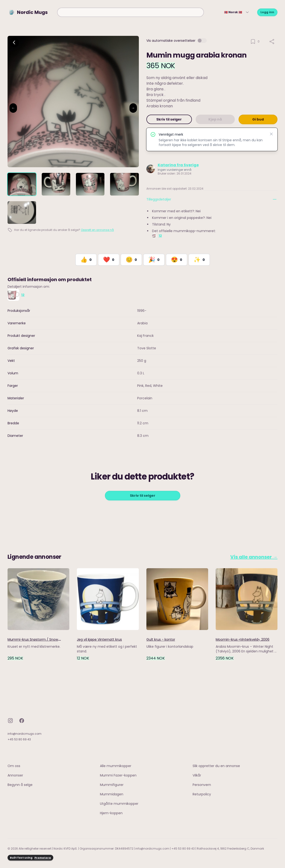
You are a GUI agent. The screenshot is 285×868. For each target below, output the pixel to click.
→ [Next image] (133, 108)
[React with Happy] (131, 260)
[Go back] (14, 42)
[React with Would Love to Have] (199, 260)
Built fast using (30, 858)
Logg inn (267, 12)
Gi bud (258, 119)
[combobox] (130, 12)
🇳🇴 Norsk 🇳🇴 (237, 12)
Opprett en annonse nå (97, 230)
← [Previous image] (13, 108)
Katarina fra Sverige (178, 165)
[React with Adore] (177, 260)
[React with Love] (109, 260)
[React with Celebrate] (154, 260)
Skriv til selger (169, 119)
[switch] (202, 41)
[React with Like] (86, 260)
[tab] (22, 184)
